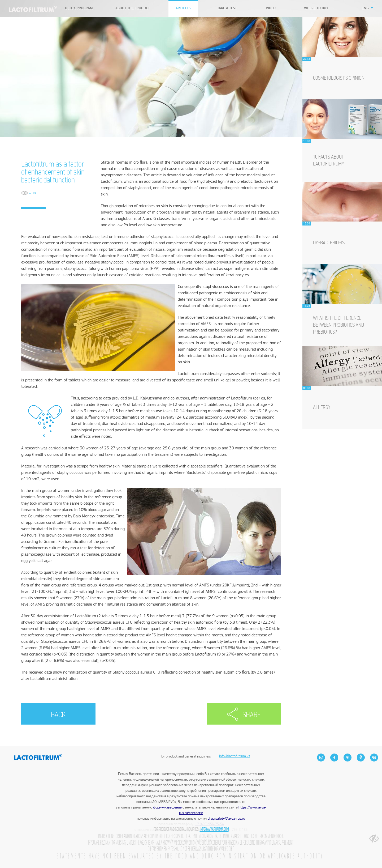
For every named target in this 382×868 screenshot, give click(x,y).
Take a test (227, 8)
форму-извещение (168, 807)
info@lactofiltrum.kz (235, 747)
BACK (58, 715)
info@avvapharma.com (214, 829)
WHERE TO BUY (316, 8)
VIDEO (271, 8)
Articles (183, 8)
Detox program (79, 8)
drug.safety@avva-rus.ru (226, 818)
